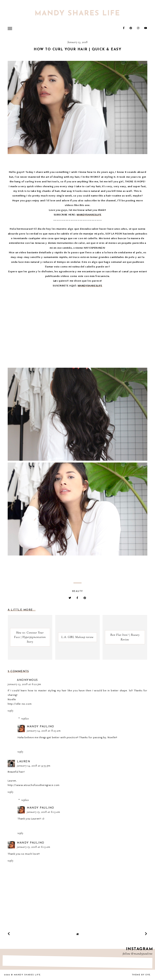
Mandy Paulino (41, 727)
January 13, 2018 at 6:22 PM (24, 684)
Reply (10, 711)
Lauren (24, 762)
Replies (25, 719)
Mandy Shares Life (77, 14)
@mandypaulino (142, 954)
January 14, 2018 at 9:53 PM (34, 766)
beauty (78, 591)
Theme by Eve (141, 975)
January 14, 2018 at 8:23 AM (44, 731)
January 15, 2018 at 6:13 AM (43, 812)
